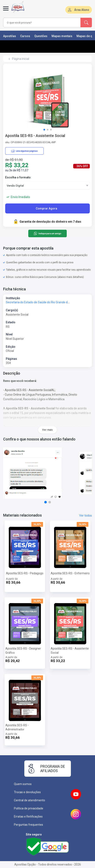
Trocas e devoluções (27, 792)
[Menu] (6, 11)
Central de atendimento (30, 800)
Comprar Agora (46, 208)
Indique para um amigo (47, 233)
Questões (41, 36)
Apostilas (10, 36)
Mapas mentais (62, 36)
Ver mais (47, 430)
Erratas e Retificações (28, 817)
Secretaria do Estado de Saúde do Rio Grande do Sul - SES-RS (46, 302)
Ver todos (86, 516)
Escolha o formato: (18, 177)
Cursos (25, 36)
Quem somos (23, 784)
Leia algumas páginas (24, 151)
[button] (44, 130)
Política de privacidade (29, 808)
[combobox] (41, 23)
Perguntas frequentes (28, 825)
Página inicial (21, 59)
